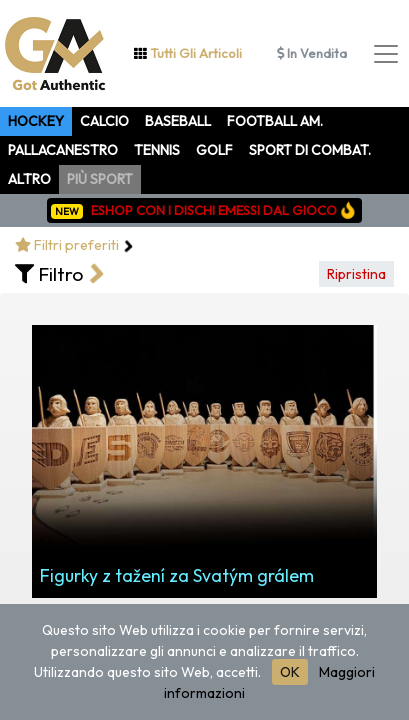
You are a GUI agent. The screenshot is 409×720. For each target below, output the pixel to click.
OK (290, 672)
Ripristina (356, 274)
